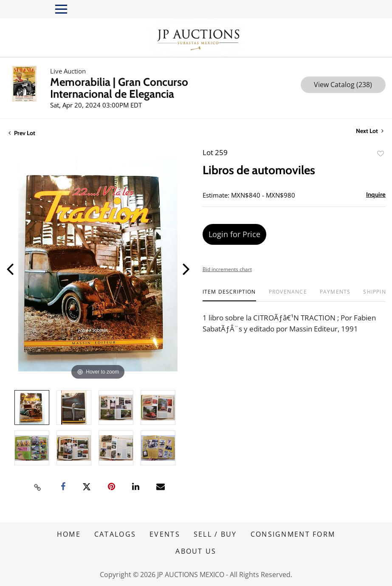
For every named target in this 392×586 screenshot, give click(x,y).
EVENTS (165, 534)
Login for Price (234, 234)
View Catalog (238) (343, 85)
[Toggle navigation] (61, 9)
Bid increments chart (227, 269)
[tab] (229, 295)
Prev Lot (22, 133)
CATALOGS (115, 534)
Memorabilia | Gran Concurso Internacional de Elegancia (119, 88)
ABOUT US (196, 551)
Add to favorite (381, 154)
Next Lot (370, 131)
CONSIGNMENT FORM (293, 534)
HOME (69, 534)
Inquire (376, 195)
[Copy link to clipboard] (37, 487)
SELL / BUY (215, 534)
